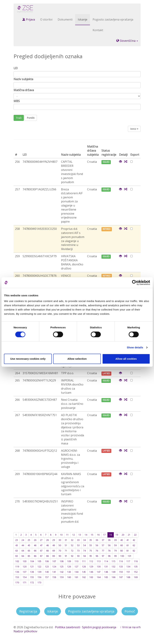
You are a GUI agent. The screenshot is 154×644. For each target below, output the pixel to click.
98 (109, 556)
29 (54, 540)
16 (98, 535)
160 (69, 577)
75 (91, 551)
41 (128, 540)
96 (97, 556)
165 (106, 577)
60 (122, 545)
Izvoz (134, 129)
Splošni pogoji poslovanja (99, 627)
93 (78, 556)
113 (99, 561)
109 (69, 561)
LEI (16, 68)
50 (60, 545)
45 (29, 545)
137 (25, 572)
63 (17, 551)
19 (117, 535)
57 (103, 545)
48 (47, 545)
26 (35, 540)
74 (84, 551)
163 (91, 577)
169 (136, 577)
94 (84, 556)
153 (17, 577)
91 (66, 556)
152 (136, 572)
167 (121, 577)
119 (17, 567)
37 (103, 540)
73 (78, 551)
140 (47, 572)
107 (54, 561)
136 (17, 572)
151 (128, 572)
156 (39, 577)
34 (84, 540)
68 (47, 551)
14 (86, 535)
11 (67, 535)
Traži (19, 118)
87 (41, 556)
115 (114, 561)
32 (72, 540)
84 (23, 556)
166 (114, 577)
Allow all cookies (126, 359)
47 (41, 545)
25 (29, 540)
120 (25, 567)
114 (106, 561)
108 (62, 561)
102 (17, 561)
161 (76, 577)
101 (130, 556)
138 (32, 572)
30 (60, 540)
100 (122, 556)
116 (121, 561)
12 (74, 535)
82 (134, 551)
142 (62, 572)
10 (61, 535)
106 (47, 561)
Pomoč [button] (130, 611)
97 (103, 556)
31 (66, 540)
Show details (135, 347)
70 (60, 551)
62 (134, 545)
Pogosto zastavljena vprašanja (113, 19)
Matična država (24, 90)
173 (39, 583)
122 (39, 567)
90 (60, 556)
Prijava (29, 19)
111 (84, 561)
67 (41, 551)
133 (121, 567)
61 (128, 545)
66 (35, 551)
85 (29, 556)
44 (23, 545)
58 (109, 545)
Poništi (31, 118)
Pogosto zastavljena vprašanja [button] (91, 611)
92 (72, 556)
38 (109, 540)
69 (54, 551)
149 (114, 572)
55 (91, 545)
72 (72, 551)
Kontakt (98, 30)
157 (47, 577)
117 (128, 561)
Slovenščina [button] (127, 41)
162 (84, 577)
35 (91, 540)
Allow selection (77, 359)
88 (47, 556)
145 (84, 572)
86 (35, 556)
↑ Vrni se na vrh (130, 627)
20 (123, 535)
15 (92, 535)
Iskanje (83, 19)
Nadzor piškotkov (25, 631)
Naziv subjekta (23, 79)
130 (99, 567)
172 (32, 583)
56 (97, 545)
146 (91, 572)
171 (25, 583)
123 (47, 567)
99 (115, 556)
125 (62, 567)
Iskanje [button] (53, 611)
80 (122, 551)
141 (54, 572)
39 (115, 540)
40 (122, 540)
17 (104, 535)
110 (76, 561)
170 (17, 583)
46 (35, 545)
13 (80, 535)
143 (69, 572)
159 (62, 577)
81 (128, 551)
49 (54, 545)
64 (23, 551)
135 (136, 567)
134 (128, 567)
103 (25, 561)
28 (47, 540)
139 (39, 572)
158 (54, 577)
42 (134, 540)
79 (115, 551)
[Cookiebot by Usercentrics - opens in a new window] (135, 283)
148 (106, 572)
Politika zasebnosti (68, 627)
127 (76, 567)
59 (115, 545)
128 (84, 567)
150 (121, 572)
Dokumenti (65, 19)
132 (114, 567)
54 (84, 545)
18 (111, 535)
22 (135, 535)
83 (17, 556)
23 (17, 540)
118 (136, 561)
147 (99, 572)
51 (66, 545)
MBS (17, 101)
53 (78, 545)
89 (54, 556)
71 (66, 551)
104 (32, 561)
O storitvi (46, 19)
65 (29, 551)
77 (103, 551)
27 (41, 540)
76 (97, 551)
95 (91, 556)
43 (17, 545)
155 (32, 577)
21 (129, 535)
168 (128, 577)
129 (91, 567)
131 (106, 567)
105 (39, 561)
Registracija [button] (28, 611)
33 (78, 540)
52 (72, 545)
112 (91, 561)
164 (99, 577)
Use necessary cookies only (28, 359)
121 (32, 567)
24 (23, 540)
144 (76, 572)
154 (25, 577)
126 (69, 567)
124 (54, 567)
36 (97, 540)
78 (109, 551)
